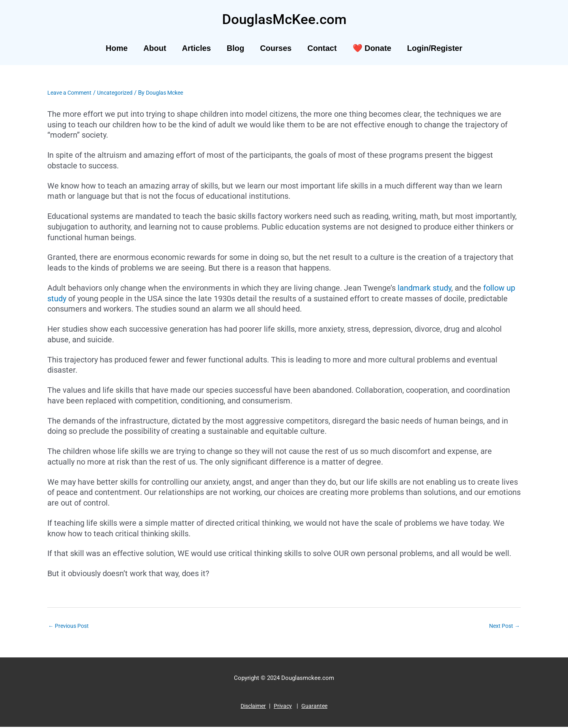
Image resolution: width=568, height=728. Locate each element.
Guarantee (316, 707)
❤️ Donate (372, 48)
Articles (196, 48)
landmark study (424, 288)
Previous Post (70, 626)
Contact (322, 48)
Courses (276, 48)
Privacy (284, 707)
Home (117, 48)
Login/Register (435, 48)
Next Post (503, 626)
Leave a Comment (71, 93)
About (155, 48)
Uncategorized (120, 93)
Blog (235, 48)
